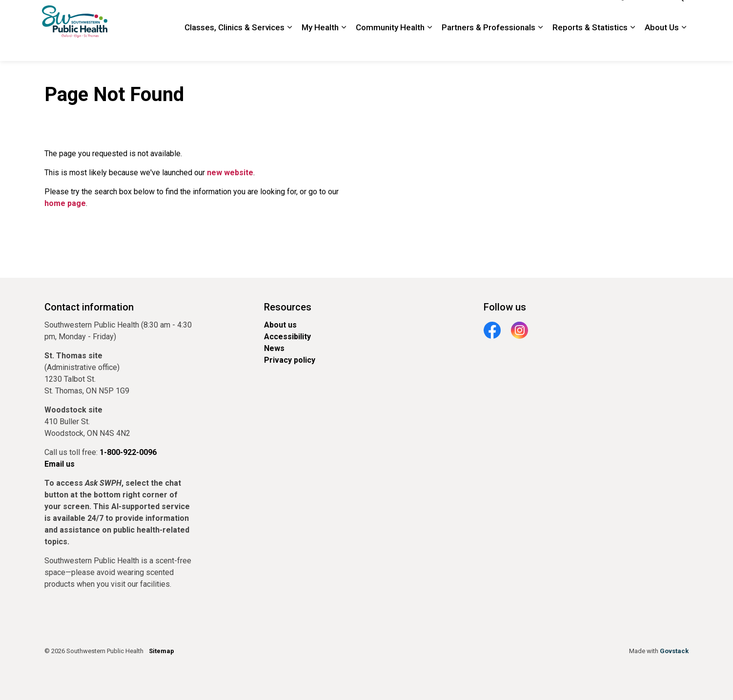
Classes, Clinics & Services (234, 46)
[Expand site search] (679, 15)
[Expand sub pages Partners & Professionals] (540, 46)
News (274, 348)
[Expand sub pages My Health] (344, 46)
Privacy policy (290, 360)
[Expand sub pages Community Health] (429, 46)
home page (65, 203)
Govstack (674, 651)
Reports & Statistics (590, 46)
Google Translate (635, 15)
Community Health (390, 46)
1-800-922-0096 (574, 15)
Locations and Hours (464, 15)
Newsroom (406, 15)
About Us (662, 46)
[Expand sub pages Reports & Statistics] (632, 46)
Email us (60, 464)
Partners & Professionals (489, 46)
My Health (320, 46)
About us (280, 325)
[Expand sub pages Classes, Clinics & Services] (289, 46)
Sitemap (162, 651)
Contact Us (522, 15)
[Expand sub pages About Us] (684, 46)
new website (230, 173)
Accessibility (287, 337)
